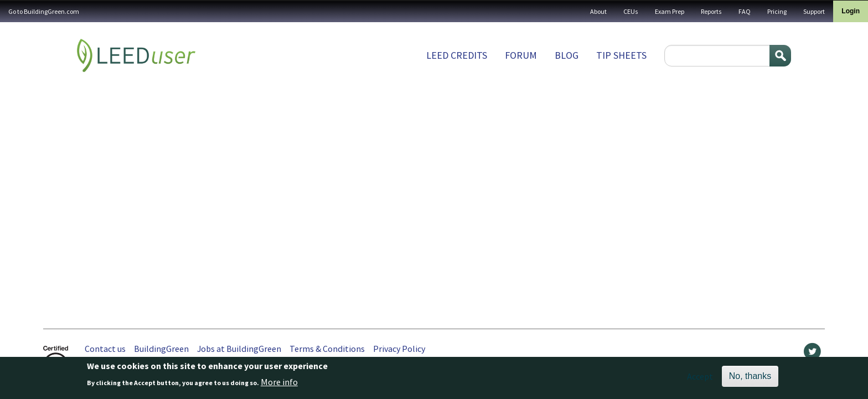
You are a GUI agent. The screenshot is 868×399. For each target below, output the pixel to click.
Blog (567, 55)
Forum (521, 55)
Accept (700, 378)
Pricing (777, 11)
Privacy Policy (399, 349)
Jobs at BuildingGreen (239, 349)
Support (814, 11)
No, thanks (750, 378)
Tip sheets (621, 55)
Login (851, 11)
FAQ (745, 11)
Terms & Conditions (327, 349)
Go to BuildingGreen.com (44, 11)
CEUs (631, 11)
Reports (711, 11)
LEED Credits (457, 55)
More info (279, 384)
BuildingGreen (161, 349)
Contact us (105, 349)
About (598, 11)
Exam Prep (670, 11)
